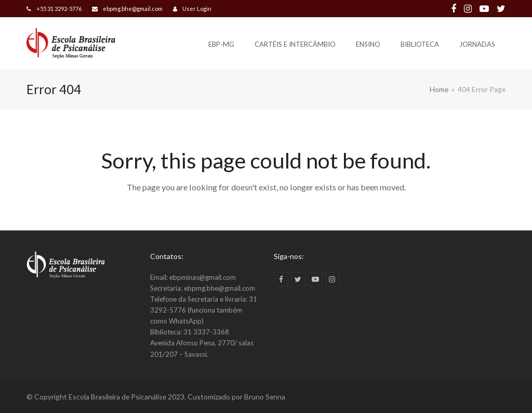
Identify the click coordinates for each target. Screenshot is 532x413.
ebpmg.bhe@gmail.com (133, 9)
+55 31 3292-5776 (59, 9)
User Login (197, 9)
